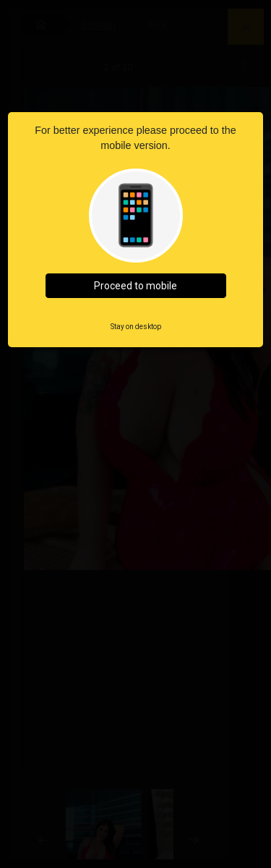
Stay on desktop (136, 327)
